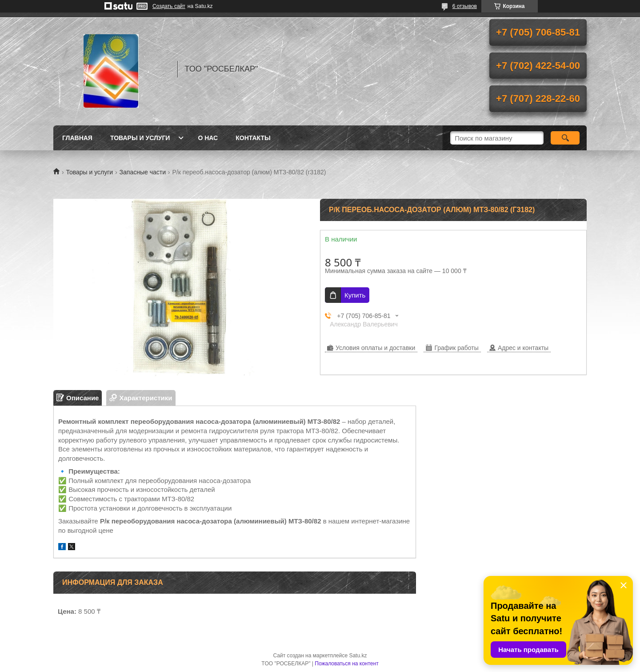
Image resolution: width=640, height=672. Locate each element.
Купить (355, 295)
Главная (77, 138)
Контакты (253, 138)
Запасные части (143, 172)
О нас (208, 138)
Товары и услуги (140, 138)
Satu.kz (358, 656)
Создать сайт (169, 6)
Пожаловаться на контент (346, 664)
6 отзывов (465, 6)
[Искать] (565, 138)
